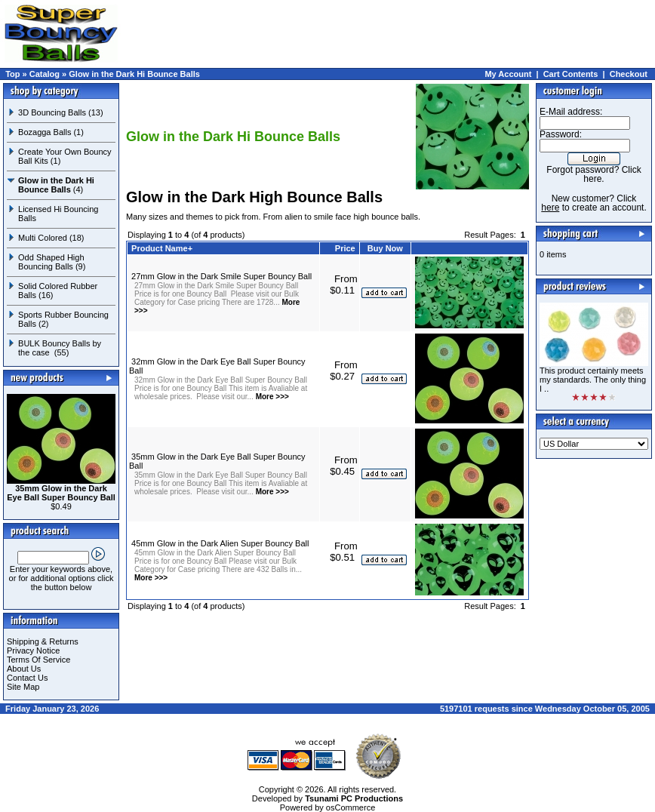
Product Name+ (162, 248)
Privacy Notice (33, 651)
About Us (24, 669)
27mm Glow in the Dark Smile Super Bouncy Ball (221, 276)
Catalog (45, 74)
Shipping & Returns (43, 641)
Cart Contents (571, 74)
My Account (508, 74)
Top (12, 74)
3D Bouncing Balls (52, 112)
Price (345, 248)
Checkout (629, 74)
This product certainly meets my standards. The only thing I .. (593, 380)
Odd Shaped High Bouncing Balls (51, 262)
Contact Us (27, 678)
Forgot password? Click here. (593, 174)
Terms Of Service (38, 660)
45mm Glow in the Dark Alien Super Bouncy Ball (220, 543)
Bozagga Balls (45, 132)
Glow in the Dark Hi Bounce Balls (134, 74)
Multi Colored (43, 238)
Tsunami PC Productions (354, 798)
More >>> (271, 397)
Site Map (23, 687)
